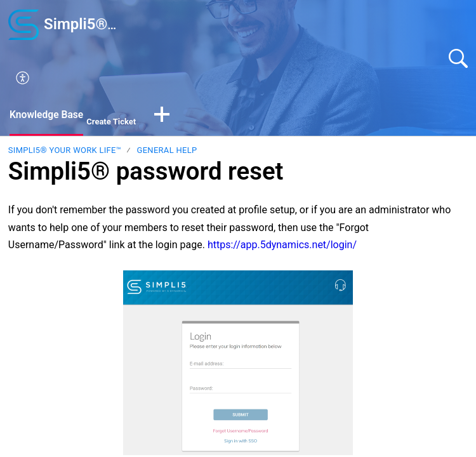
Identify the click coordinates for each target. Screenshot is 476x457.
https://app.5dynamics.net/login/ (282, 245)
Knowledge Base (47, 115)
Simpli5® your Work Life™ (65, 151)
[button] (246, 79)
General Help (167, 151)
